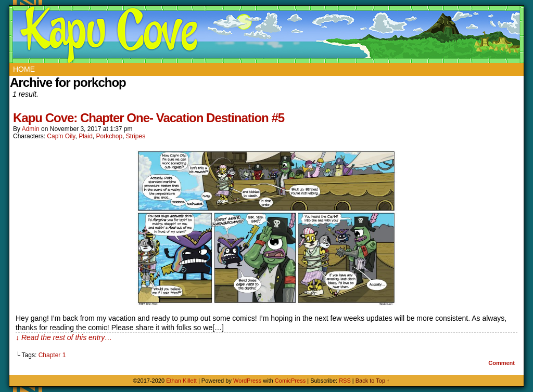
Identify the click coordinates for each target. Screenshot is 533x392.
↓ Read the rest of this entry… (64, 337)
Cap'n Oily (61, 136)
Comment (502, 363)
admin (31, 129)
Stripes (136, 136)
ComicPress (290, 381)
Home (24, 69)
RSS (345, 381)
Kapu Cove (268, 34)
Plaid (86, 136)
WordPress (247, 381)
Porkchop (109, 136)
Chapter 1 (52, 355)
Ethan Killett (182, 381)
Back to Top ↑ (373, 381)
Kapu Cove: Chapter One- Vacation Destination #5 (149, 118)
